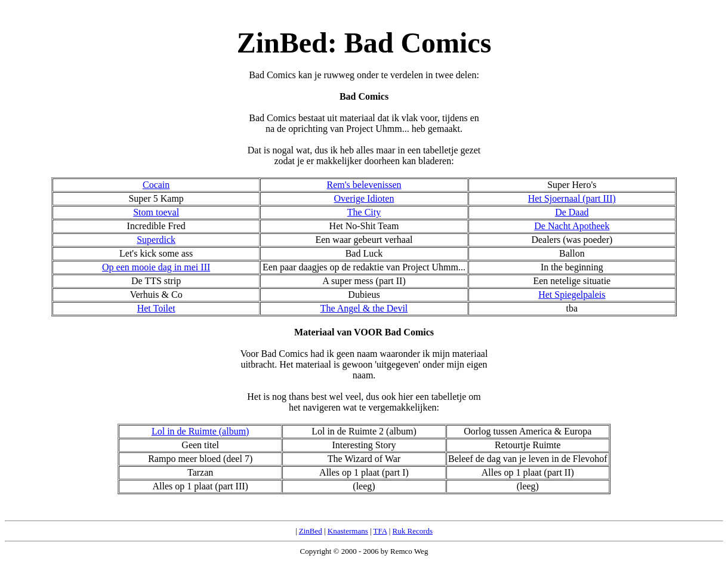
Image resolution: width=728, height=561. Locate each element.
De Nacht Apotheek (572, 226)
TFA (380, 531)
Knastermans (348, 531)
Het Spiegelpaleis (572, 295)
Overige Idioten (364, 198)
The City (364, 212)
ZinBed (311, 531)
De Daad (572, 212)
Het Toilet (156, 308)
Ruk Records (413, 531)
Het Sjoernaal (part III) (572, 198)
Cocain (156, 185)
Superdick (156, 240)
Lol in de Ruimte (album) (200, 431)
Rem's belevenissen (364, 185)
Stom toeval (156, 212)
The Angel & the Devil (364, 308)
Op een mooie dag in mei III (156, 267)
